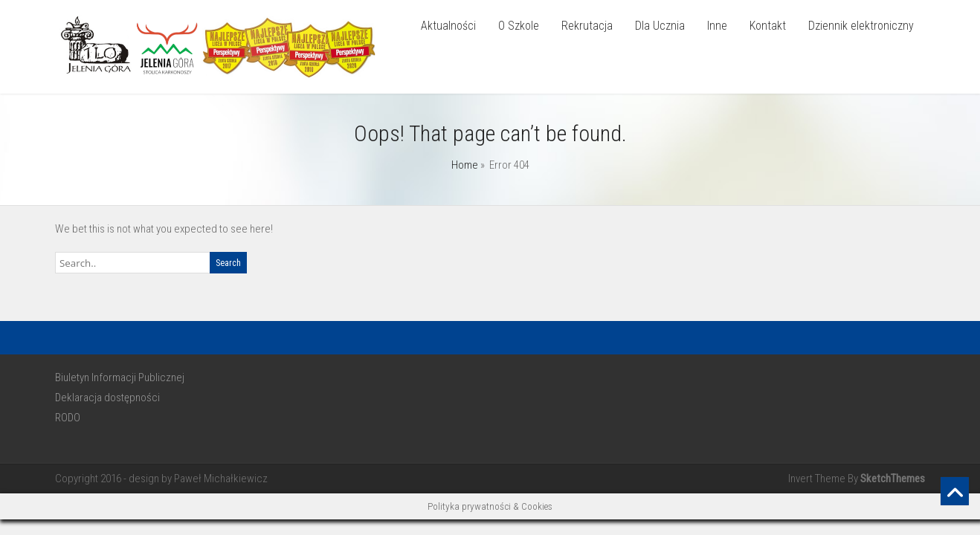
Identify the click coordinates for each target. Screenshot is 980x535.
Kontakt (768, 26)
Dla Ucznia (660, 26)
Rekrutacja (587, 26)
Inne (717, 26)
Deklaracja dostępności (107, 398)
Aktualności (448, 26)
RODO (68, 418)
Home (465, 165)
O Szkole (519, 26)
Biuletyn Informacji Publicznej (120, 377)
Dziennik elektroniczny (861, 26)
